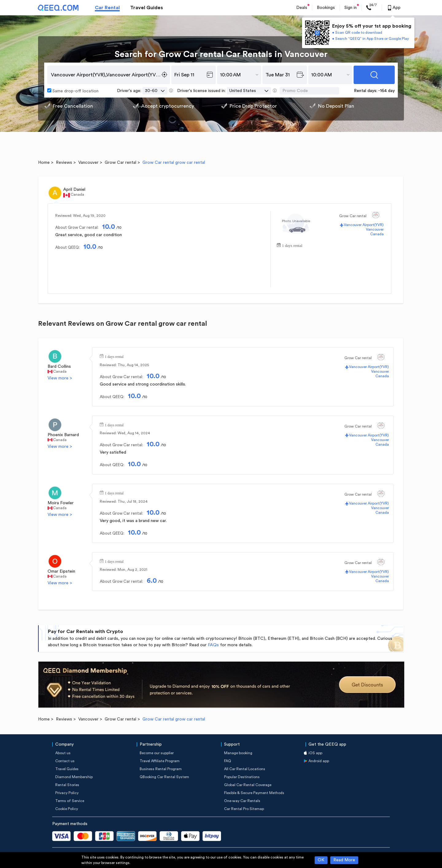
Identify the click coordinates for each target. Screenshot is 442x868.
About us (63, 753)
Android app (319, 761)
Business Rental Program (161, 769)
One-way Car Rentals (242, 801)
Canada (377, 234)
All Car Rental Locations (245, 769)
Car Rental (107, 8)
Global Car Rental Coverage (248, 785)
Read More (344, 860)
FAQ (228, 761)
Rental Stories (67, 785)
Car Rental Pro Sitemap (244, 809)
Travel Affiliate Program (160, 761)
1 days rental (292, 245)
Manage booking (238, 753)
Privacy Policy (67, 793)
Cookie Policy (67, 809)
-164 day (386, 91)
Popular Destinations (242, 777)
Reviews (64, 163)
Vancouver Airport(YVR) (364, 225)
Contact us (65, 761)
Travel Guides (147, 8)
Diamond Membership (74, 777)
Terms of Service (70, 801)
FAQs (213, 645)
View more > (60, 378)
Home (44, 163)
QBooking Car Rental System (164, 777)
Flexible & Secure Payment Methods (254, 793)
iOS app (315, 753)
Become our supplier (157, 753)
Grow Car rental (120, 163)
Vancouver (88, 163)
